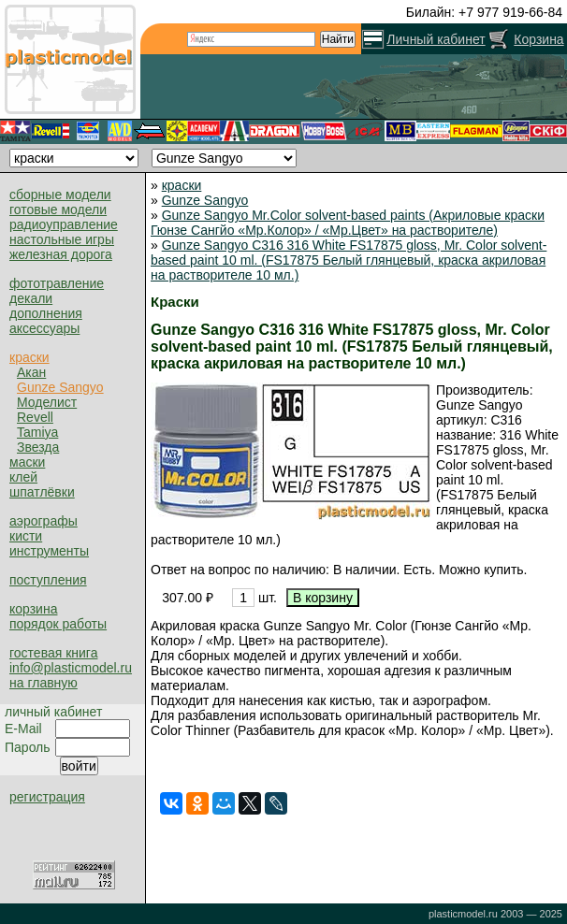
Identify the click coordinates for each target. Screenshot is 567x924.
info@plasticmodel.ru (71, 668)
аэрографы (44, 521)
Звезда (38, 447)
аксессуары (44, 328)
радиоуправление (64, 224)
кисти (26, 536)
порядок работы (58, 624)
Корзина (538, 39)
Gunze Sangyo (60, 387)
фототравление (57, 283)
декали (31, 298)
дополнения (46, 313)
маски (27, 462)
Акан (31, 372)
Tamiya (37, 432)
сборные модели (60, 195)
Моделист (47, 402)
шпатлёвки (42, 492)
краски (29, 357)
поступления (48, 580)
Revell (35, 417)
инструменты (49, 551)
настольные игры (62, 239)
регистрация (47, 797)
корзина (33, 609)
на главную (44, 683)
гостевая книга (53, 653)
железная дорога (61, 254)
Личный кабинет (436, 39)
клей (23, 477)
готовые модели (58, 209)
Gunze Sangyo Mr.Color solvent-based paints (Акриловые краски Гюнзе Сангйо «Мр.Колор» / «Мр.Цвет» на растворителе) (348, 223)
